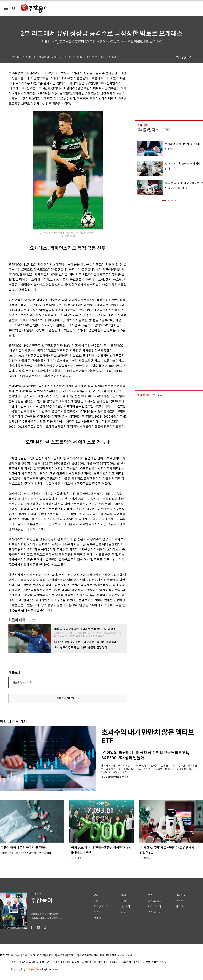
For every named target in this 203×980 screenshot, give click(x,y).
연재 (151, 895)
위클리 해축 (17, 620)
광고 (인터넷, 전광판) (33, 955)
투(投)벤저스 (148, 130)
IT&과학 (125, 907)
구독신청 (181, 901)
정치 (96, 895)
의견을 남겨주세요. (22, 683)
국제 (123, 901)
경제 (123, 895)
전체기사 (98, 918)
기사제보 (181, 895)
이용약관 (73, 955)
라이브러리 (155, 907)
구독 (33, 620)
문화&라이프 (101, 907)
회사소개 (16, 955)
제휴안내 (51, 955)
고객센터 (62, 955)
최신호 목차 (155, 901)
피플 (123, 912)
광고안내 (181, 907)
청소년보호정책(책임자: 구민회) (117, 955)
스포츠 (97, 912)
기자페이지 (155, 912)
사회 (96, 901)
